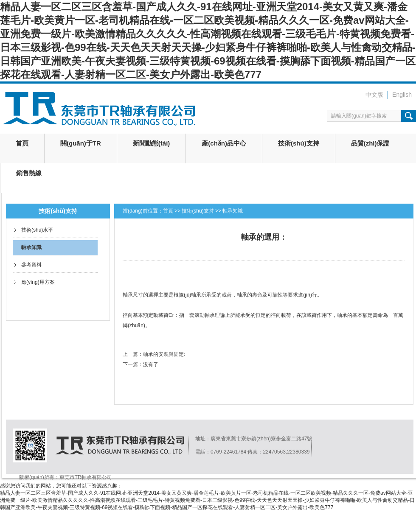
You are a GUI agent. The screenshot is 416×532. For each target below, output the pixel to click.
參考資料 (31, 265)
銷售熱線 (29, 173)
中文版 (374, 95)
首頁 (22, 143)
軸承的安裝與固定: (164, 354)
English (402, 95)
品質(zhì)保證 (370, 143)
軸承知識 (31, 247)
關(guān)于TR (81, 143)
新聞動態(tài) (152, 143)
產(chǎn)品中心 (224, 143)
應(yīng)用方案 (38, 282)
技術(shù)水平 (37, 230)
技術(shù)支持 (299, 143)
